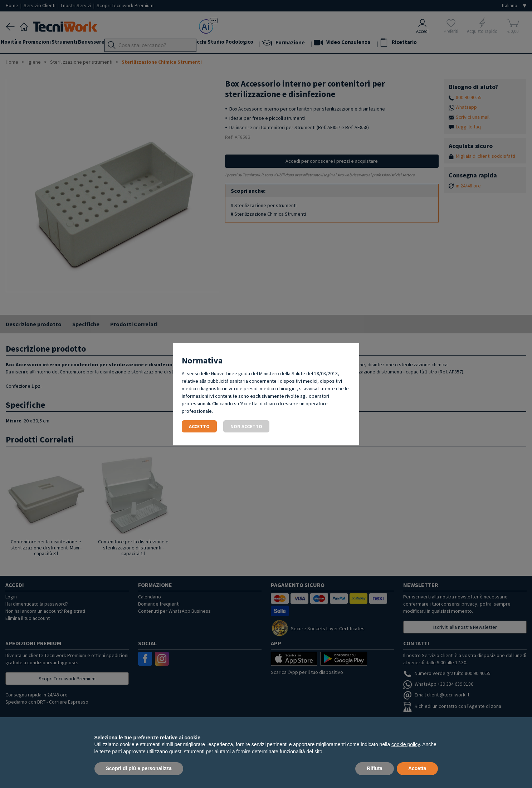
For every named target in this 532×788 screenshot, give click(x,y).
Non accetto (246, 426)
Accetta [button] (417, 768)
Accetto (199, 426)
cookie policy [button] (406, 744)
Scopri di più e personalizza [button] (139, 768)
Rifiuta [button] (375, 768)
